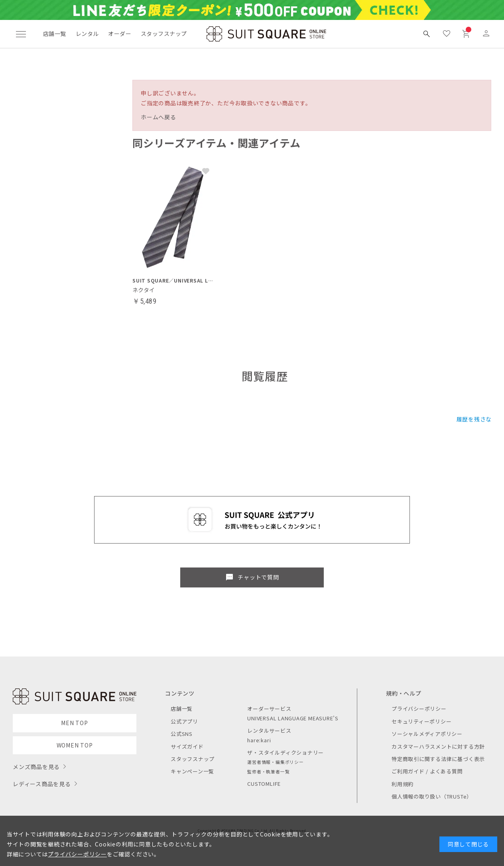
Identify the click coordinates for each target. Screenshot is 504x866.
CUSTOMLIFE (264, 784)
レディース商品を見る (42, 784)
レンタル (87, 34)
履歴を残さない (477, 419)
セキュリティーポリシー (421, 721)
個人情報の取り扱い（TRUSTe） (432, 796)
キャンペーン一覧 (192, 771)
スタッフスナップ (164, 34)
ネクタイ (144, 290)
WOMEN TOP (75, 745)
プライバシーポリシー (419, 709)
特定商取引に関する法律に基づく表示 (438, 759)
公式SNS (182, 734)
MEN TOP (74, 723)
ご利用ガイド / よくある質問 (427, 771)
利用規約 (403, 784)
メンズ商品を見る (36, 767)
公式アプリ (184, 721)
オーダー (120, 34)
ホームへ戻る (158, 117)
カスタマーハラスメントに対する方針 (438, 746)
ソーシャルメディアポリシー (427, 734)
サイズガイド (187, 746)
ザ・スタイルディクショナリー (285, 752)
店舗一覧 (55, 34)
